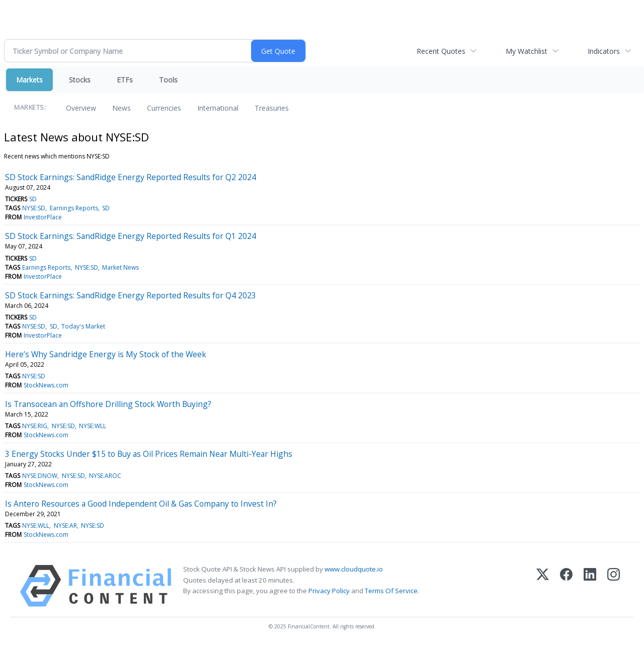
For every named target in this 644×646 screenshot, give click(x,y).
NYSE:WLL (93, 426)
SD (33, 199)
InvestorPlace (43, 217)
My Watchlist (527, 51)
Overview (81, 108)
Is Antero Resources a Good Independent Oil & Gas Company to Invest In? (141, 504)
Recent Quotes (441, 51)
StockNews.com (46, 385)
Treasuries (272, 108)
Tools (168, 80)
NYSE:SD (34, 208)
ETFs (125, 80)
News (122, 108)
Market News (120, 267)
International (218, 108)
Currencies (164, 108)
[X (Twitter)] (543, 586)
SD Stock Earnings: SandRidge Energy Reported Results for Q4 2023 (131, 295)
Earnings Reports (74, 208)
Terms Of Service (391, 591)
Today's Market (83, 326)
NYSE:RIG (35, 426)
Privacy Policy (329, 591)
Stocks (80, 80)
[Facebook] (566, 586)
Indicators (604, 51)
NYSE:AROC (105, 476)
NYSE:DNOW (40, 476)
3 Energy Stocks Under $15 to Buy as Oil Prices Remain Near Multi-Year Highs (149, 454)
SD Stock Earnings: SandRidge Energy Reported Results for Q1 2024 (131, 236)
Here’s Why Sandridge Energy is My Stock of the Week (106, 354)
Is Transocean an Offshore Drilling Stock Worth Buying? (108, 404)
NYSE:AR (65, 526)
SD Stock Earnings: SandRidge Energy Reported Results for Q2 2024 (131, 177)
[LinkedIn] (590, 586)
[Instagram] (614, 586)
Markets (29, 80)
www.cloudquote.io (354, 569)
